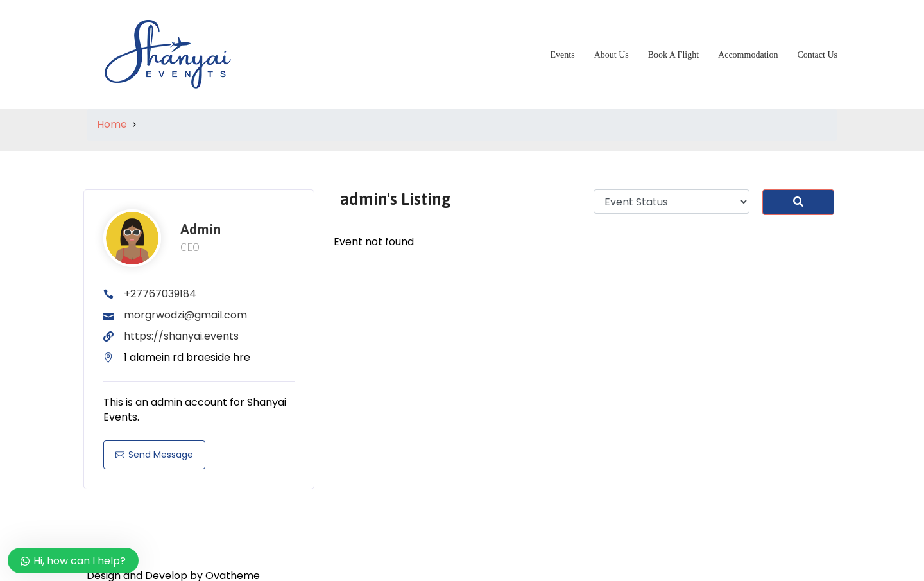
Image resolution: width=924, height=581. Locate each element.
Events (563, 55)
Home (112, 124)
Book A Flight (673, 55)
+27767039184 (160, 294)
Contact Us (817, 55)
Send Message (154, 455)
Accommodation (748, 55)
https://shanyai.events (181, 336)
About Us (612, 55)
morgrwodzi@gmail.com (185, 315)
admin (201, 230)
